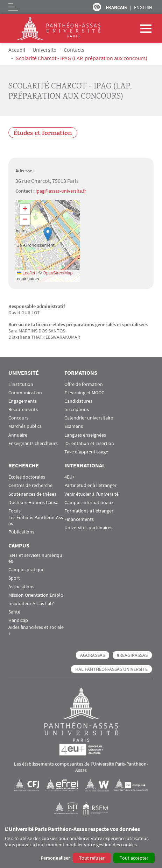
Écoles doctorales (27, 477)
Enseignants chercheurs (33, 443)
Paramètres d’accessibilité (97, 7)
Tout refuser (92, 858)
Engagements (23, 401)
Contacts (74, 50)
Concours (18, 418)
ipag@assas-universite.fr (61, 191)
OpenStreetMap (58, 273)
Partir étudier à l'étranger (90, 485)
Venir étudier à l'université (91, 494)
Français (116, 7)
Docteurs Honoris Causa (33, 503)
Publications (21, 532)
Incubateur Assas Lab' (31, 604)
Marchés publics (25, 426)
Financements (79, 519)
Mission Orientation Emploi (36, 595)
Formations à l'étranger (89, 511)
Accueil (17, 50)
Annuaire (18, 435)
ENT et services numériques (35, 558)
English (143, 7)
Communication (25, 393)
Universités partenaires (88, 528)
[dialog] (81, 845)
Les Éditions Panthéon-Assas (36, 521)
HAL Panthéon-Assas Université (111, 669)
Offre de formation (84, 384)
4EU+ (70, 477)
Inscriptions (77, 410)
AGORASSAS (93, 655)
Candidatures (78, 401)
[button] (48, 234)
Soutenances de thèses (32, 494)
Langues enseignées (85, 435)
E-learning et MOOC (84, 393)
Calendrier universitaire (89, 418)
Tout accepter (134, 858)
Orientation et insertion (89, 443)
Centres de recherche (30, 485)
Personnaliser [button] (55, 858)
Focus (15, 511)
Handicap (18, 620)
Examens (74, 426)
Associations (21, 587)
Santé (14, 612)
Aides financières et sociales (36, 630)
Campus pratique (26, 570)
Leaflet (26, 273)
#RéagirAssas (132, 655)
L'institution (21, 384)
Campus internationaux (89, 503)
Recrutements (23, 410)
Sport (14, 578)
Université (44, 50)
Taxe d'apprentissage (86, 452)
